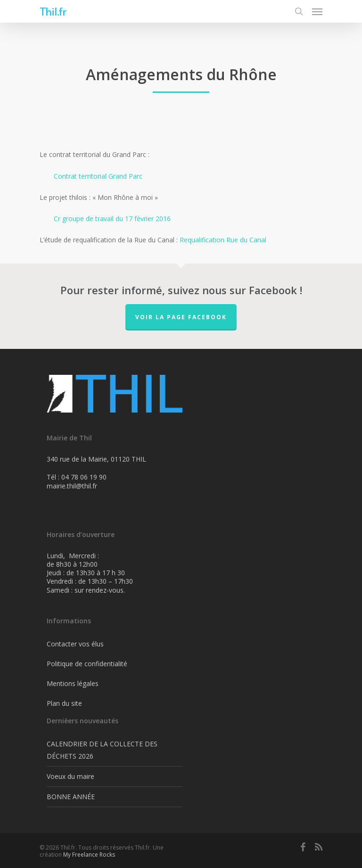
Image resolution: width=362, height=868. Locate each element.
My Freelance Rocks (89, 855)
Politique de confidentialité (87, 664)
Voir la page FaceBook (181, 317)
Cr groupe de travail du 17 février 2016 (112, 219)
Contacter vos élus (75, 644)
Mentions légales (73, 683)
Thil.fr (53, 11)
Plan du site (64, 703)
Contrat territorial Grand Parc (98, 176)
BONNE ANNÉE (71, 797)
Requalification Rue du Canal (223, 240)
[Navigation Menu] (317, 11)
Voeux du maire (70, 776)
